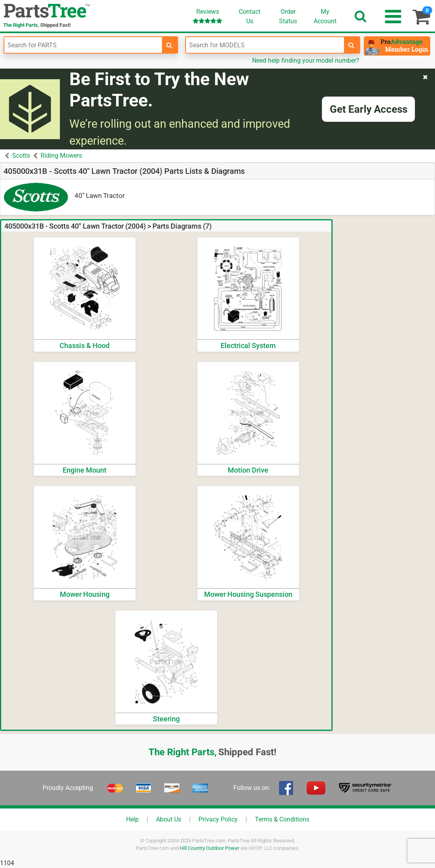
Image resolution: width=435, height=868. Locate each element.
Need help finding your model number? (306, 61)
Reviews (207, 16)
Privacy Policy (218, 819)
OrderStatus (288, 16)
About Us (169, 819)
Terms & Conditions (282, 819)
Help (132, 819)
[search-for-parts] (169, 45)
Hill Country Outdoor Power (209, 848)
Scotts (21, 156)
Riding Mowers (61, 156)
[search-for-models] (351, 45)
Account (325, 16)
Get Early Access (369, 109)
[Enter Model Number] (265, 45)
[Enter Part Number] (83, 45)
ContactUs (250, 16)
